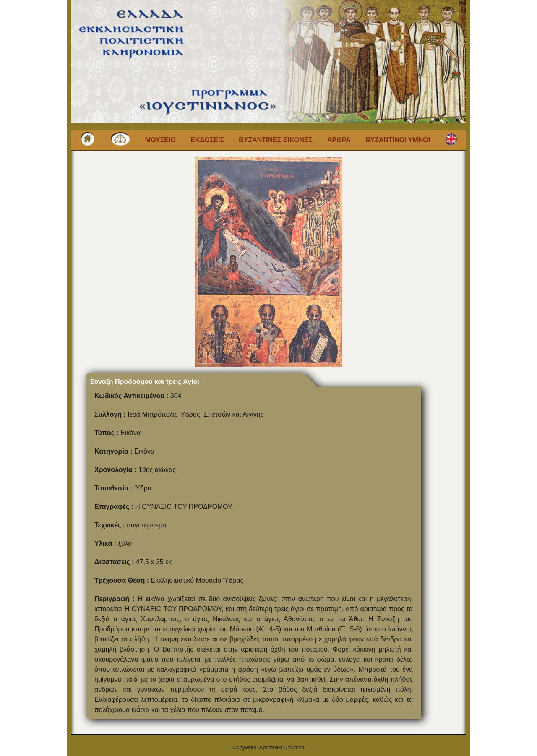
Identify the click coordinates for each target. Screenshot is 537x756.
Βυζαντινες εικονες (276, 140)
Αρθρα (339, 140)
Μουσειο (160, 140)
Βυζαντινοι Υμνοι (398, 140)
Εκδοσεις (207, 140)
